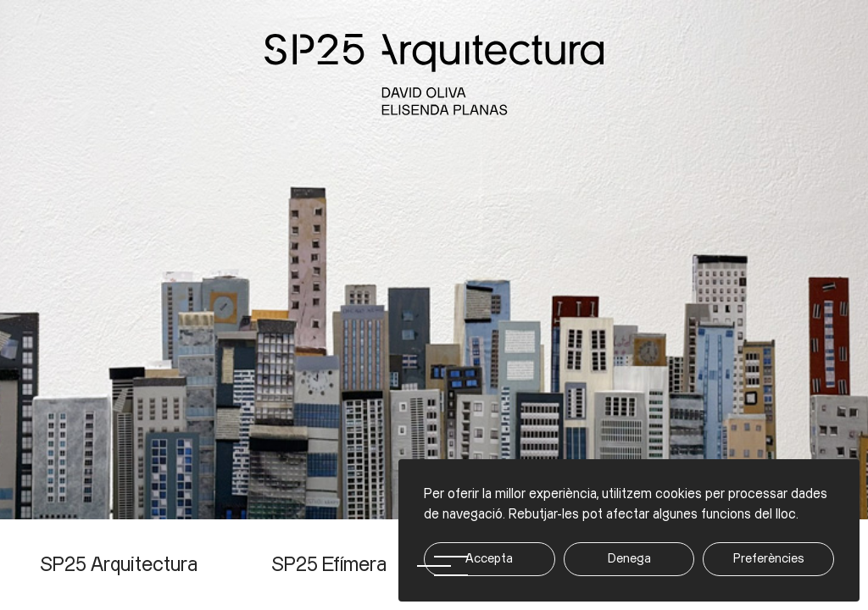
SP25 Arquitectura (119, 565)
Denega (629, 559)
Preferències (769, 559)
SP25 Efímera (329, 565)
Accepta (489, 559)
